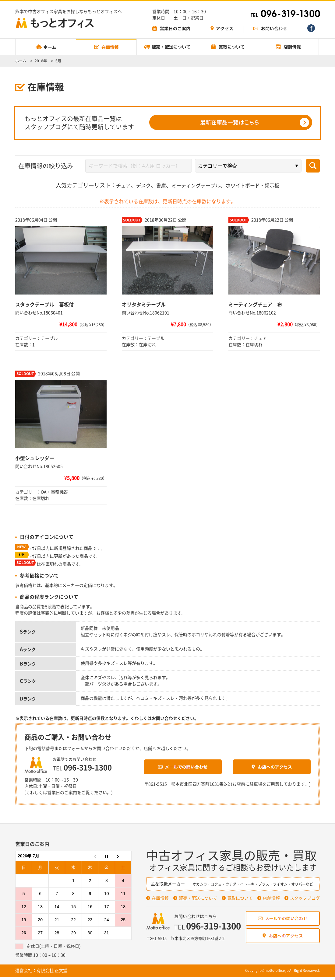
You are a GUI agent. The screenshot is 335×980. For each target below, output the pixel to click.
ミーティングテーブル (195, 185)
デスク (137, 185)
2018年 (41, 61)
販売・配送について (198, 902)
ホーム (21, 61)
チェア (115, 185)
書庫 (157, 185)
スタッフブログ (305, 902)
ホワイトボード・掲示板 (258, 185)
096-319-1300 (100, 768)
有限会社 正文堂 (52, 974)
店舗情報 (271, 902)
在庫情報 (160, 902)
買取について (240, 902)
